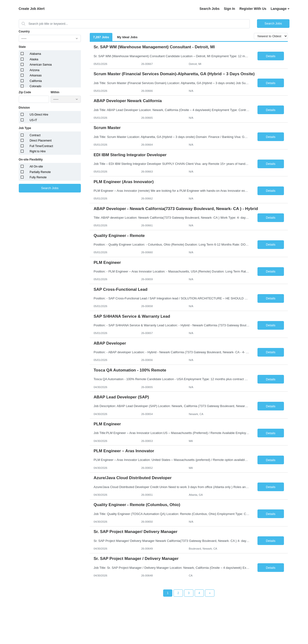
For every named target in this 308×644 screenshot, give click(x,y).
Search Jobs (209, 9)
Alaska (34, 59)
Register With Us (253, 9)
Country (24, 31)
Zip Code (25, 92)
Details (271, 56)
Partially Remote (40, 172)
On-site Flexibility (31, 160)
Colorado (35, 86)
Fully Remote (38, 177)
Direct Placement (41, 141)
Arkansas (36, 75)
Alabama (35, 54)
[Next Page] (210, 593)
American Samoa (41, 65)
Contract (35, 135)
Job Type (25, 128)
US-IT (33, 120)
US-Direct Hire (39, 115)
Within (55, 92)
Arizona (35, 70)
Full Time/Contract (41, 146)
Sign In (229, 9)
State (22, 47)
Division (24, 108)
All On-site (36, 167)
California (36, 81)
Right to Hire (38, 151)
